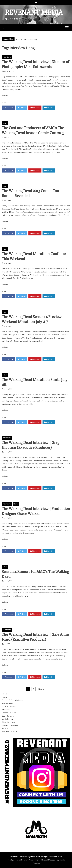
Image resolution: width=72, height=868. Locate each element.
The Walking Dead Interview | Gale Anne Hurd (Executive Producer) (35, 637)
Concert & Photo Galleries (12, 700)
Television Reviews (10, 725)
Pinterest (35, 108)
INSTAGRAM (7, 703)
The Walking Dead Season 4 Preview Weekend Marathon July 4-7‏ (32, 319)
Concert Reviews (9, 713)
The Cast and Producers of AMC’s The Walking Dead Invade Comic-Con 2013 (33, 130)
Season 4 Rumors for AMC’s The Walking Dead (35, 574)
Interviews (7, 57)
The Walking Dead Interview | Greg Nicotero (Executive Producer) (30, 445)
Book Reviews (8, 716)
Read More (5, 96)
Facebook (8, 108)
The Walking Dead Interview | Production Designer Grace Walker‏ (36, 511)
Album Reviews (8, 722)
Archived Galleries (9, 706)
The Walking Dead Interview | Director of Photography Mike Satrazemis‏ (35, 64)
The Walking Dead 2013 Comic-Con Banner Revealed (30, 193)
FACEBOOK (7, 728)
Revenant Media (34, 12)
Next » (41, 689)
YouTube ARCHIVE (10, 732)
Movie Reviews (8, 719)
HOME (4, 694)
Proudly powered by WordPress (20, 860)
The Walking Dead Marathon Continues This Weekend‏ (35, 256)
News (5, 123)
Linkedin (49, 108)
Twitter (22, 108)
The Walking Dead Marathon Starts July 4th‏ (35, 382)
